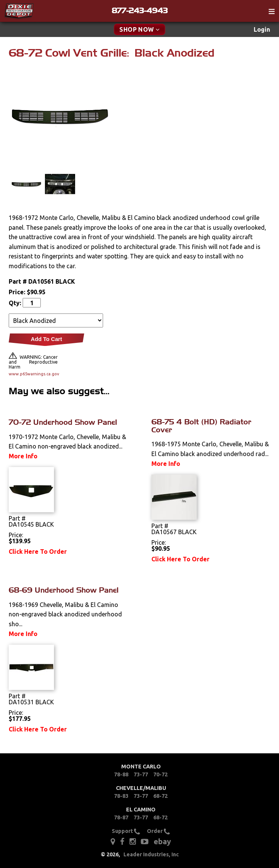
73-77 (141, 774)
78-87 (121, 817)
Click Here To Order (38, 552)
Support (126, 831)
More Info (23, 456)
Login (262, 29)
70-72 (160, 774)
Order (158, 831)
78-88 (121, 774)
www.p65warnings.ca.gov (33, 374)
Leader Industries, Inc (151, 854)
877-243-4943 (140, 11)
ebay (162, 841)
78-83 (121, 796)
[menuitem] (262, 30)
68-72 (160, 796)
